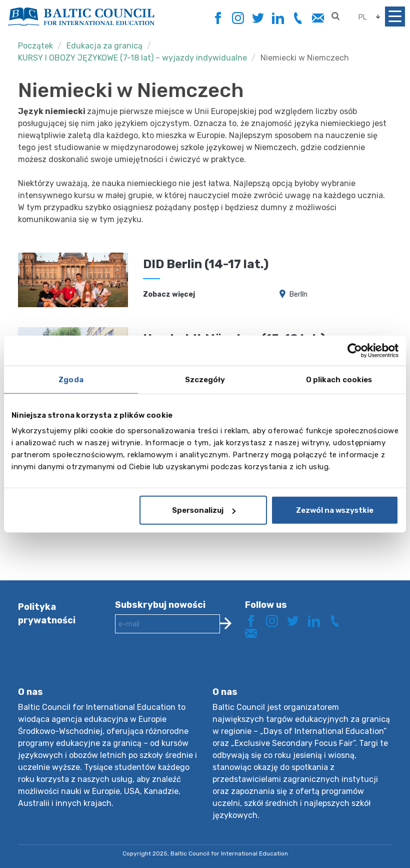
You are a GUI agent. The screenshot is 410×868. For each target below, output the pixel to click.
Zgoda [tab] (71, 379)
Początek (35, 46)
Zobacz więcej (169, 294)
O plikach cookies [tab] (339, 379)
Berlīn (298, 294)
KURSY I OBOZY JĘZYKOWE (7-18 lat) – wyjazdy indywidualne (132, 58)
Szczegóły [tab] (205, 379)
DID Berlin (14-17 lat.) (206, 264)
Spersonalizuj (204, 510)
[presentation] (191, 668)
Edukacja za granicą (104, 46)
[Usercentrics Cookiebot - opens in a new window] (355, 350)
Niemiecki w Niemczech (305, 58)
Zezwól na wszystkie (335, 510)
